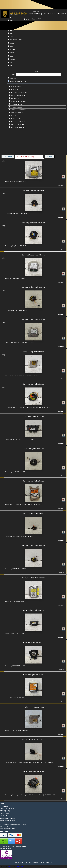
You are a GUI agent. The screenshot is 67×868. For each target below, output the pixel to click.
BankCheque (19, 841)
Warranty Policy (5, 811)
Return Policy (4, 813)
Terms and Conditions (7, 808)
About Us (3, 804)
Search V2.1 (37, 19)
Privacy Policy (5, 806)
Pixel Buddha (10, 866)
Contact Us (4, 815)
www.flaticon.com (19, 866)
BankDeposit (4, 841)
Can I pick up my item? (8, 821)
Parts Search (35, 14)
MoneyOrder (11, 841)
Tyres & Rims (49, 14)
